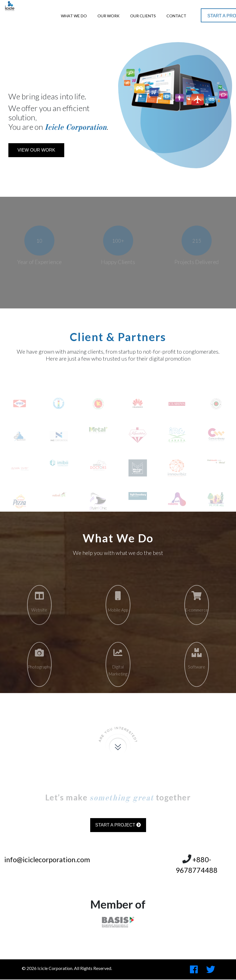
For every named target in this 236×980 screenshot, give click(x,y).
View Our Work (36, 150)
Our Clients (143, 16)
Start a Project (118, 825)
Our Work (109, 16)
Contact (176, 16)
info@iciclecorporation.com (47, 859)
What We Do (74, 16)
